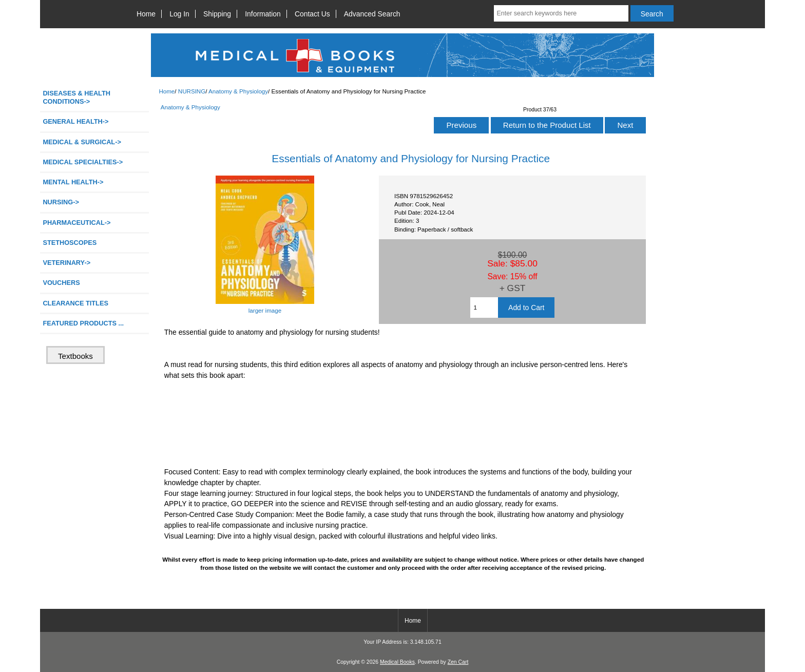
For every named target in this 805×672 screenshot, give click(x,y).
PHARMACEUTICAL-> (76, 223)
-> (61, 202)
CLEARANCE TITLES (75, 303)
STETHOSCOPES (70, 243)
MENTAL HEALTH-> (73, 182)
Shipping (217, 14)
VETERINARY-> (66, 263)
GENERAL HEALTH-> (75, 121)
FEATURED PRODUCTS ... (83, 323)
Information (263, 14)
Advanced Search (372, 14)
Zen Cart (458, 662)
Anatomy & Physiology (238, 91)
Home (146, 14)
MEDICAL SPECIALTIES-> (83, 162)
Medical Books (397, 662)
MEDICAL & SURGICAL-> (82, 142)
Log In (179, 14)
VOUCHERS (61, 283)
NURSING (192, 91)
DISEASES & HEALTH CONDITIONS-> (76, 97)
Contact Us (312, 14)
